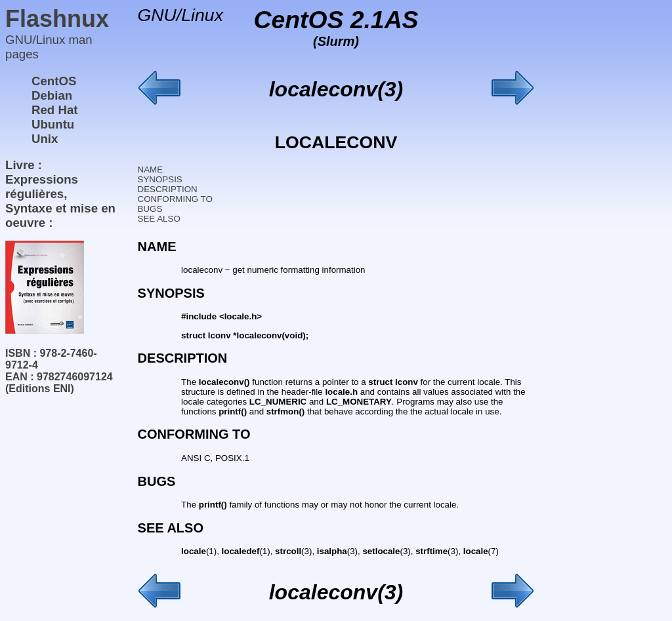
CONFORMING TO (175, 199)
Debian (52, 95)
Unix (45, 139)
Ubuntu (53, 124)
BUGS (150, 209)
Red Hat (55, 110)
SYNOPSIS (160, 179)
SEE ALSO (159, 219)
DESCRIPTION (168, 189)
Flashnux (57, 19)
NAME (151, 170)
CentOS (54, 81)
